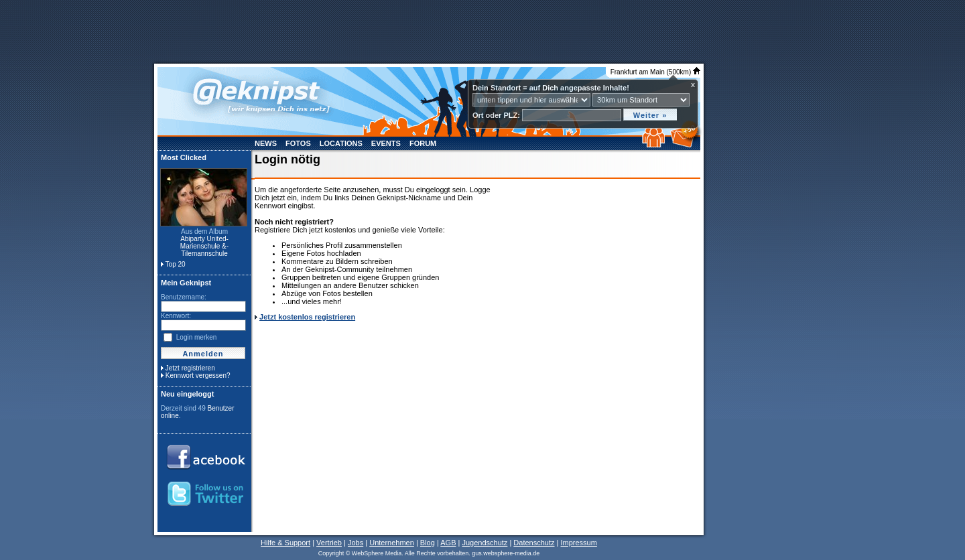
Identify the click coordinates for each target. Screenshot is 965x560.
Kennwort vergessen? (198, 375)
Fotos (298, 143)
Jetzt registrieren (190, 368)
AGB (448, 543)
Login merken (197, 337)
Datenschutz (534, 543)
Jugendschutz (485, 543)
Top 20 (176, 264)
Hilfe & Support (285, 543)
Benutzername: (184, 297)
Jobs (356, 543)
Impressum (578, 543)
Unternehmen (392, 543)
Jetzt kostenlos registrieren (307, 317)
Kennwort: (176, 316)
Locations (341, 143)
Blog (428, 543)
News (266, 143)
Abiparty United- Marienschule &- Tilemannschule (204, 246)
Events (386, 143)
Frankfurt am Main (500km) (655, 72)
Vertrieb (329, 543)
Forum (423, 143)
